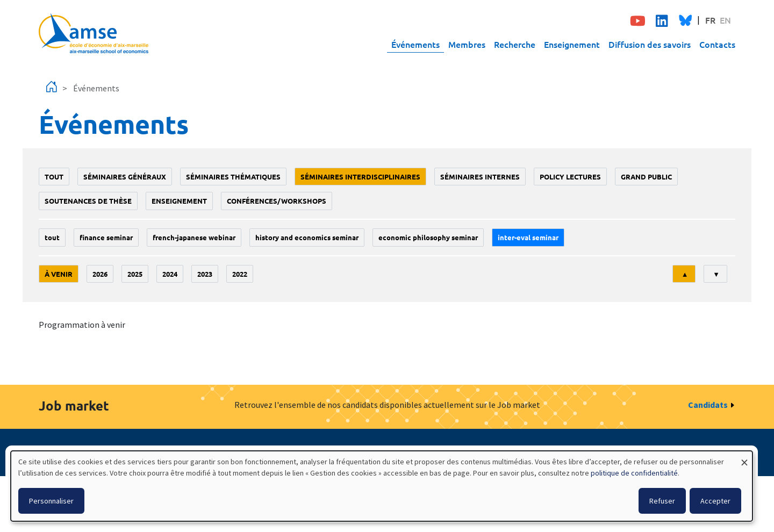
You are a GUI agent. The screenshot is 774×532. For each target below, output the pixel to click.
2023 (205, 274)
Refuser (662, 501)
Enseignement (572, 44)
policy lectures (570, 177)
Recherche (515, 44)
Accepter (715, 501)
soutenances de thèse (88, 201)
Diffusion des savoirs (650, 44)
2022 (240, 274)
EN (725, 20)
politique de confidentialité (634, 473)
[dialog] (382, 486)
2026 (100, 274)
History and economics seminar (307, 237)
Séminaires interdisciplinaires (360, 177)
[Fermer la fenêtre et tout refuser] (744, 458)
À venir (59, 274)
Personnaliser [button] (51, 501)
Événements (415, 44)
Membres (467, 44)
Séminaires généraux (125, 177)
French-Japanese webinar (194, 237)
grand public (646, 177)
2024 (170, 274)
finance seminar (106, 237)
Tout (54, 177)
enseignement (179, 201)
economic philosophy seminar (428, 237)
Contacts (717, 44)
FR (710, 20)
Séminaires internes (480, 177)
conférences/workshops (277, 201)
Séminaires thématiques (233, 177)
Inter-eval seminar (528, 237)
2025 (135, 274)
